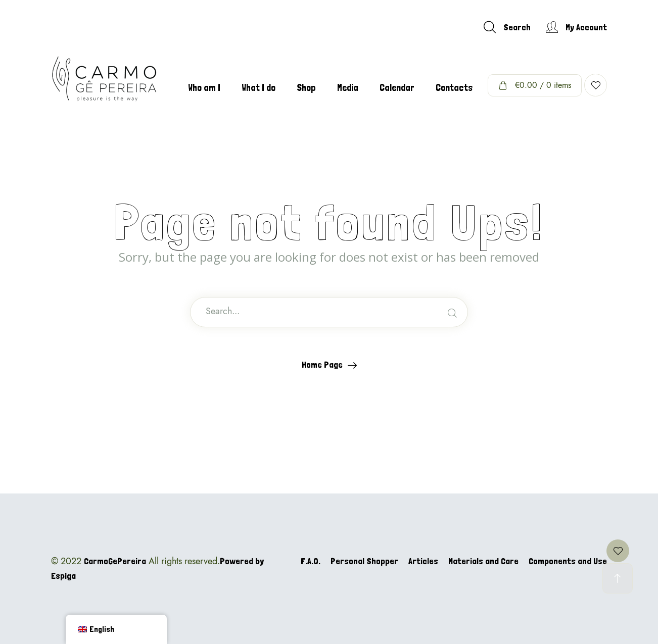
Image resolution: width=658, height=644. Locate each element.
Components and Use (568, 561)
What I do (258, 88)
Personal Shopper (364, 561)
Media (348, 88)
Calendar (397, 88)
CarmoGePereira (115, 561)
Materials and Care (483, 561)
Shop (306, 88)
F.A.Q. (311, 561)
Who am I (204, 88)
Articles (423, 561)
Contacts (454, 88)
